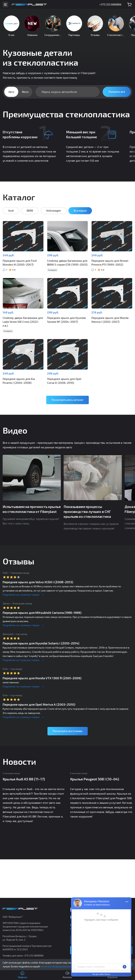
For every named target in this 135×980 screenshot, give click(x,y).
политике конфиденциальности (59, 966)
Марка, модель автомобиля (59, 92)
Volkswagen (54, 211)
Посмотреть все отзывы (68, 731)
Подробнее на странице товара (21, 595)
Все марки (80, 211)
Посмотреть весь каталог (67, 400)
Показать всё (117, 92)
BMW (30, 211)
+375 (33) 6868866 (110, 4)
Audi (11, 211)
